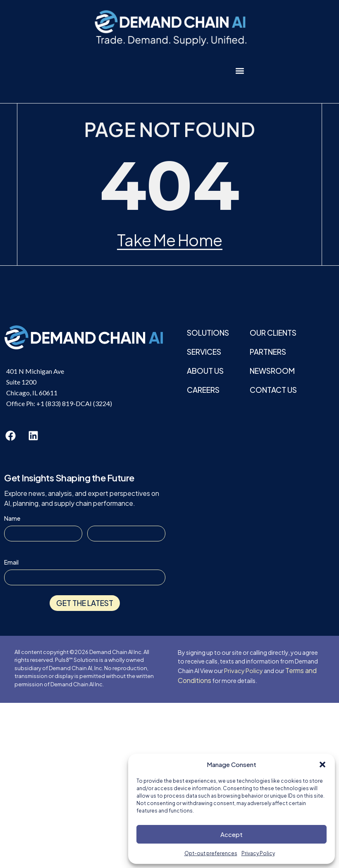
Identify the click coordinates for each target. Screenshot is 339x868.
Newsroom (272, 371)
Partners (268, 352)
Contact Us (273, 390)
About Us (205, 371)
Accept (232, 834)
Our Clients (273, 333)
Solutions (208, 333)
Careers (203, 390)
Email (11, 562)
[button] (322, 765)
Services (204, 352)
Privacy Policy (258, 853)
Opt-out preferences (211, 853)
